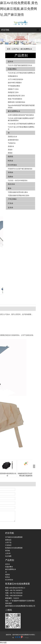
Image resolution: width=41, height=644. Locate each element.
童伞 (10, 188)
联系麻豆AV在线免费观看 (14, 548)
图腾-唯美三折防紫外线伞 (17, 102)
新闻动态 (8, 540)
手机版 (27, 638)
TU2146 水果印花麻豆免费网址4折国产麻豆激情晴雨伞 (21, 119)
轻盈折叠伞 (12, 69)
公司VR (8, 553)
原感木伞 (11, 146)
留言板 (8, 551)
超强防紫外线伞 (13, 140)
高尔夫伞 (11, 184)
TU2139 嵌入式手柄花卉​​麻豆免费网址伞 (22, 73)
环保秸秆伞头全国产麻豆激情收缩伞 (20, 169)
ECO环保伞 (12, 165)
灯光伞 (10, 203)
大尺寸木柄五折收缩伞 (16, 79)
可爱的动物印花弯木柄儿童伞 (18, 192)
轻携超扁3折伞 (13, 76)
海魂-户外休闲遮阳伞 (15, 99)
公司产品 (15, 49)
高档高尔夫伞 (12, 137)
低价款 (10, 156)
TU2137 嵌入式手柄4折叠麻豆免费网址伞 (21, 128)
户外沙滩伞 (12, 199)
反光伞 (10, 208)
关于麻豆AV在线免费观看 (14, 537)
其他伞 (10, 150)
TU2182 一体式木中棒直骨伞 (18, 180)
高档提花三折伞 (13, 92)
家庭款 (10, 153)
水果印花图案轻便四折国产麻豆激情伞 (21, 115)
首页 (9, 49)
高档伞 (10, 177)
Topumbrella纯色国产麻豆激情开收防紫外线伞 (21, 106)
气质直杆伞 (12, 143)
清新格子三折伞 (13, 89)
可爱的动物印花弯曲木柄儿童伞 (19, 195)
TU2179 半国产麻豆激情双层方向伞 (20, 65)
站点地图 (8, 556)
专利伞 (10, 172)
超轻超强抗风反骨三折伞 (16, 96)
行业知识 (8, 545)
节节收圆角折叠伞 (14, 86)
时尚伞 (10, 161)
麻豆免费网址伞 (26, 49)
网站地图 (3, 643)
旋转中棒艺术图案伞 (15, 83)
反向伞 (10, 62)
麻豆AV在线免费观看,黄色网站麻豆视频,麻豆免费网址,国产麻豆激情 (19, 9)
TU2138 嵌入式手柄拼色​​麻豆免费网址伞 (22, 124)
